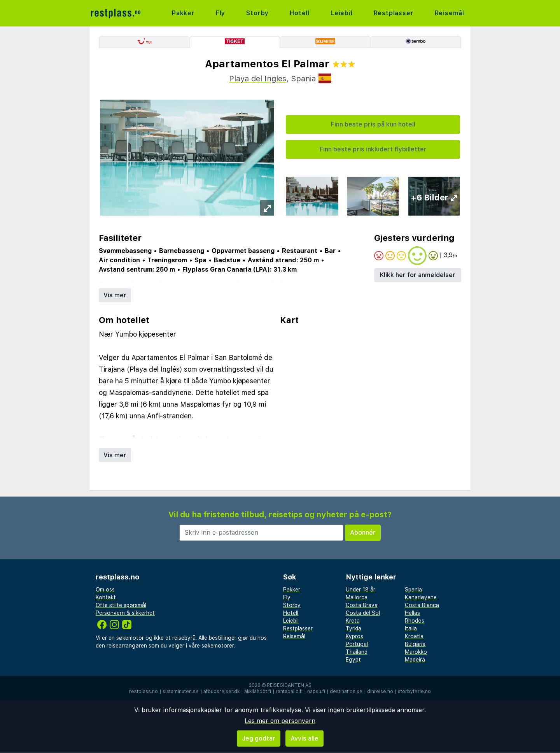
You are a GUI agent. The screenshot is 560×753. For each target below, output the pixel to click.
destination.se (346, 692)
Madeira (415, 660)
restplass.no (143, 692)
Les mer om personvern (280, 721)
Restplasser (394, 13)
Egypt (353, 660)
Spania (413, 590)
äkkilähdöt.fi (258, 692)
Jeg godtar (259, 738)
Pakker (183, 13)
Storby (257, 13)
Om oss (105, 590)
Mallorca (357, 597)
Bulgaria (415, 644)
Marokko (416, 652)
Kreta (353, 621)
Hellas (412, 613)
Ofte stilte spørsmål (121, 605)
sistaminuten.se (181, 692)
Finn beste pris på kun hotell (373, 124)
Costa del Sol (363, 613)
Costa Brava (362, 605)
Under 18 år (360, 590)
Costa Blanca (422, 605)
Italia (411, 628)
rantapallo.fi (289, 692)
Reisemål (450, 13)
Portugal (357, 644)
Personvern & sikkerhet (125, 613)
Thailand (357, 652)
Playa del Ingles (258, 79)
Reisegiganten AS (289, 685)
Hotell (300, 13)
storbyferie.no (414, 692)
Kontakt (106, 597)
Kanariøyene (421, 597)
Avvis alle (304, 738)
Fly (220, 13)
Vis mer (115, 295)
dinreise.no (380, 692)
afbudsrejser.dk (221, 692)
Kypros (354, 636)
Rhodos (415, 621)
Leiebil (342, 13)
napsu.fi (316, 692)
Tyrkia (353, 628)
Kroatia (414, 636)
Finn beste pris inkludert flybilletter (373, 149)
